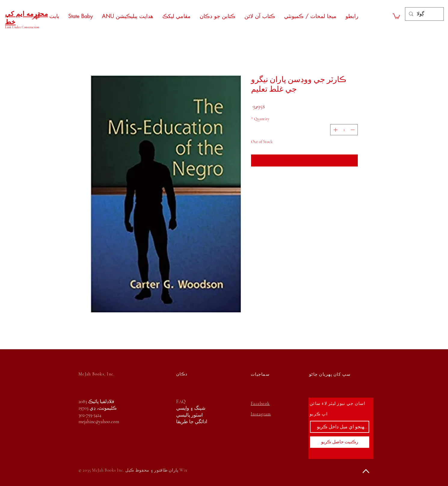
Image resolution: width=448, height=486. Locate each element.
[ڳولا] (424, 14)
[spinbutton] (344, 130)
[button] (396, 16)
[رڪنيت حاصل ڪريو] (340, 442)
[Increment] (335, 130)
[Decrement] (353, 130)
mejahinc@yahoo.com (99, 422)
